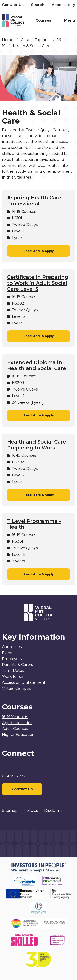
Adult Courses (15, 729)
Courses (43, 20)
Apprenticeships (17, 723)
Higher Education (18, 735)
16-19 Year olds (15, 717)
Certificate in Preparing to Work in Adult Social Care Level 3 (38, 283)
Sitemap (10, 811)
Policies (31, 811)
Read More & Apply (39, 251)
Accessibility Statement (24, 682)
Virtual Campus (17, 688)
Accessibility (63, 5)
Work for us (13, 676)
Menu (70, 20)
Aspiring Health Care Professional (34, 201)
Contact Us (13, 5)
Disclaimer (54, 811)
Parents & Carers (18, 665)
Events (8, 653)
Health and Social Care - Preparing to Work (38, 445)
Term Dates (13, 671)
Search (38, 5)
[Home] (20, 22)
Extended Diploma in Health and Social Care (37, 365)
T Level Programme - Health (34, 524)
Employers (12, 659)
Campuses (12, 647)
